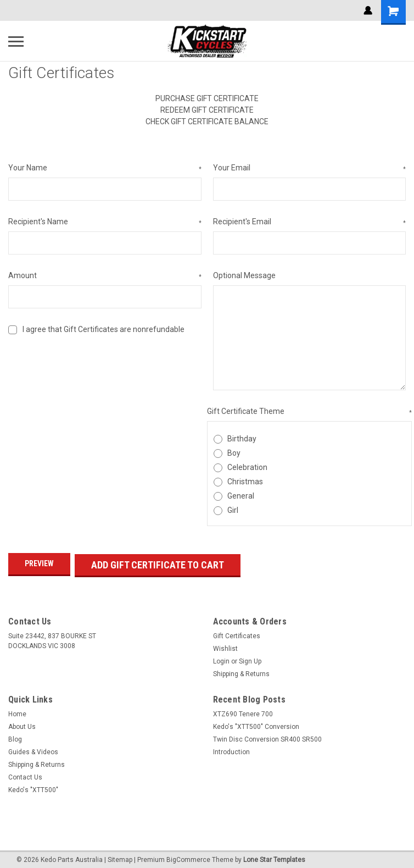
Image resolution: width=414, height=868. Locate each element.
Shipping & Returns (241, 671)
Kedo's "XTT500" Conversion (256, 724)
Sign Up (250, 659)
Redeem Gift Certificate (207, 110)
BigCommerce (188, 857)
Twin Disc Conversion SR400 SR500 (267, 737)
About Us (22, 724)
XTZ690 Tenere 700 (243, 711)
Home (17, 711)
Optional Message (244, 275)
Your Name (105, 168)
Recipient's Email (310, 222)
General (241, 496)
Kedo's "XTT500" (33, 787)
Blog (15, 737)
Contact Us (25, 775)
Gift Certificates (237, 633)
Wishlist (225, 646)
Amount (105, 276)
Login (221, 659)
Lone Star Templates (274, 857)
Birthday (242, 439)
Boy (234, 453)
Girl (233, 510)
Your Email (310, 168)
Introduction (231, 749)
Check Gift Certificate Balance (207, 121)
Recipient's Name (105, 222)
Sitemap (120, 857)
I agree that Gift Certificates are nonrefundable (104, 329)
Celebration (247, 467)
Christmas (245, 482)
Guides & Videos (33, 749)
